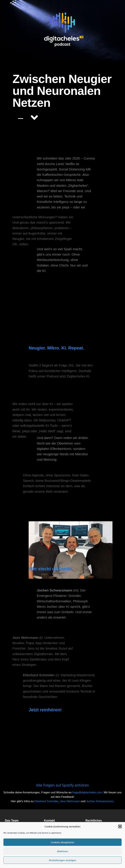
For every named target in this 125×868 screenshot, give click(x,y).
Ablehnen (63, 851)
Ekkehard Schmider (46, 801)
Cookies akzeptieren (63, 842)
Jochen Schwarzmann (100, 801)
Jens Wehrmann (70, 801)
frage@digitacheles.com (87, 792)
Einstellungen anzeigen (63, 860)
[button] (120, 826)
